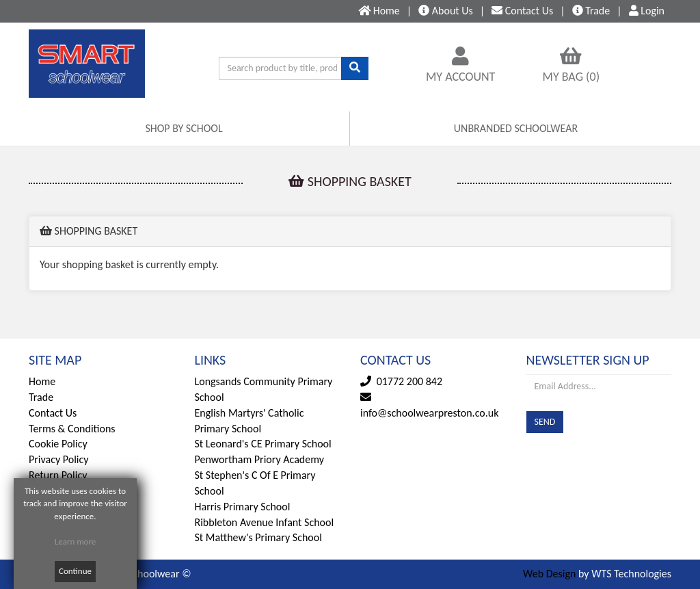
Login (647, 11)
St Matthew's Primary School (258, 537)
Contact (522, 11)
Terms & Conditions (72, 429)
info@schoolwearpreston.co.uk (429, 413)
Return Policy (58, 475)
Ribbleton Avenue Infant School (265, 522)
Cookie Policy (58, 444)
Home (42, 381)
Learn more (76, 541)
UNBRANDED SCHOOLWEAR (516, 128)
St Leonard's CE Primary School (263, 444)
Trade (591, 11)
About (446, 11)
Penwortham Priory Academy (259, 459)
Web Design (549, 574)
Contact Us (53, 413)
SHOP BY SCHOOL (184, 128)
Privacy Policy (59, 459)
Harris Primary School (243, 507)
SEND (545, 422)
